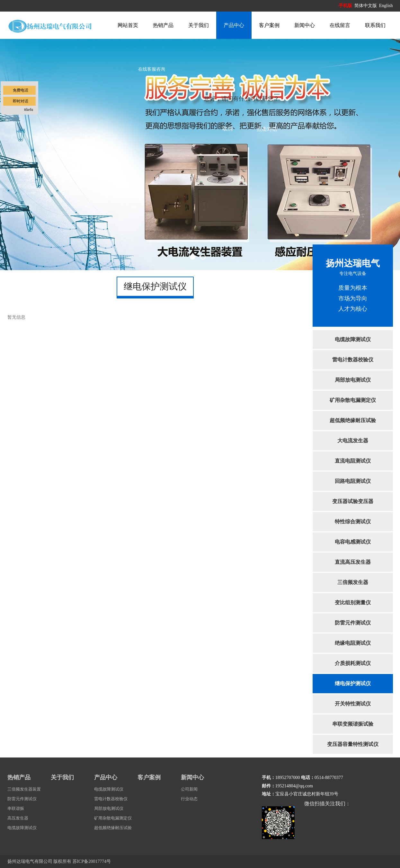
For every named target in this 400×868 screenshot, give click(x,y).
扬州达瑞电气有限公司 (30, 861)
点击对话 (267, 129)
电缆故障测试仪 (353, 339)
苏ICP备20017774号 (92, 861)
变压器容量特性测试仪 (353, 744)
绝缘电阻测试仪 (353, 643)
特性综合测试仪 (353, 522)
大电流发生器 (353, 441)
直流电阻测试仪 (353, 461)
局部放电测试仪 (353, 380)
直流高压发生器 (353, 562)
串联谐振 (16, 808)
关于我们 (199, 25)
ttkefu (29, 110)
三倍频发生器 (353, 582)
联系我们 (375, 25)
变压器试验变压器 (353, 501)
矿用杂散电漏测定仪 (353, 400)
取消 (227, 129)
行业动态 (189, 799)
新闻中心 (305, 25)
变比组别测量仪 (353, 602)
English (386, 6)
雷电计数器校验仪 (353, 360)
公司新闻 (189, 789)
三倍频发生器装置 (24, 789)
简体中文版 (366, 6)
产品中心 (234, 25)
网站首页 (128, 25)
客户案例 (269, 25)
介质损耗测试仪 (353, 663)
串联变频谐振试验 (353, 724)
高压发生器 (18, 818)
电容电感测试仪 (353, 542)
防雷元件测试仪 (353, 623)
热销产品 (163, 25)
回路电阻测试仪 (353, 481)
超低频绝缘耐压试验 (353, 420)
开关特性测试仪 (353, 704)
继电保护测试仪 (353, 683)
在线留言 (340, 25)
